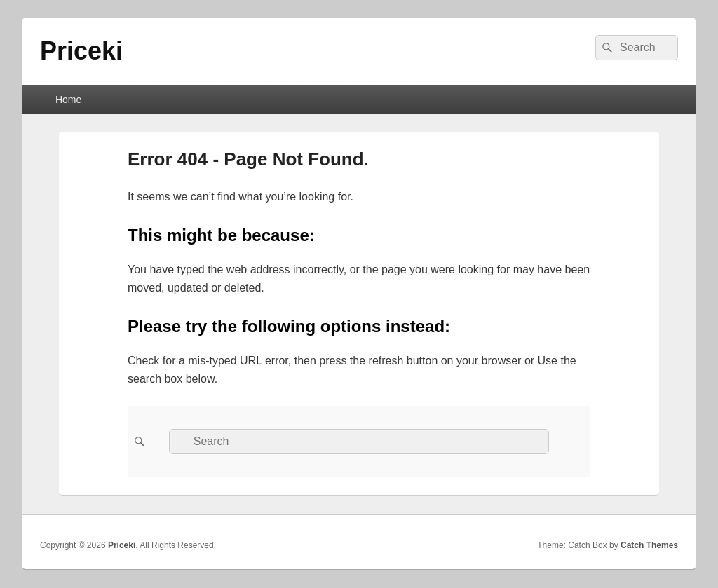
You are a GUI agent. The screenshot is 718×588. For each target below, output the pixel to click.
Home (68, 100)
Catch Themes (649, 545)
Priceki (81, 51)
